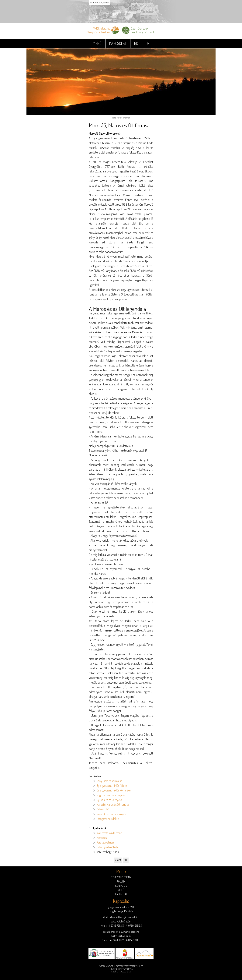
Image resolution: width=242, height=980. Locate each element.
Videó (121, 890)
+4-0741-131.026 (133, 940)
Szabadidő (121, 886)
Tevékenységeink (121, 877)
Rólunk (121, 881)
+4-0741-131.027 (116, 940)
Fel (126, 860)
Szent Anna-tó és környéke (112, 814)
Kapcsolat (118, 43)
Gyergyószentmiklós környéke (113, 790)
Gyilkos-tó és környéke (109, 800)
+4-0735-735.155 (115, 926)
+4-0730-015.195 (133, 926)
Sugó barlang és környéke (111, 795)
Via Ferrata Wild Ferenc (109, 833)
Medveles (102, 838)
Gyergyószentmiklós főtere (112, 786)
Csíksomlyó (103, 809)
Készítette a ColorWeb (121, 972)
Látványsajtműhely (107, 847)
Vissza (118, 860)
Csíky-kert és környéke (109, 781)
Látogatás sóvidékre (108, 819)
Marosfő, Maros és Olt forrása (113, 805)
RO (136, 43)
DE (148, 43)
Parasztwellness (105, 842)
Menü (97, 43)
